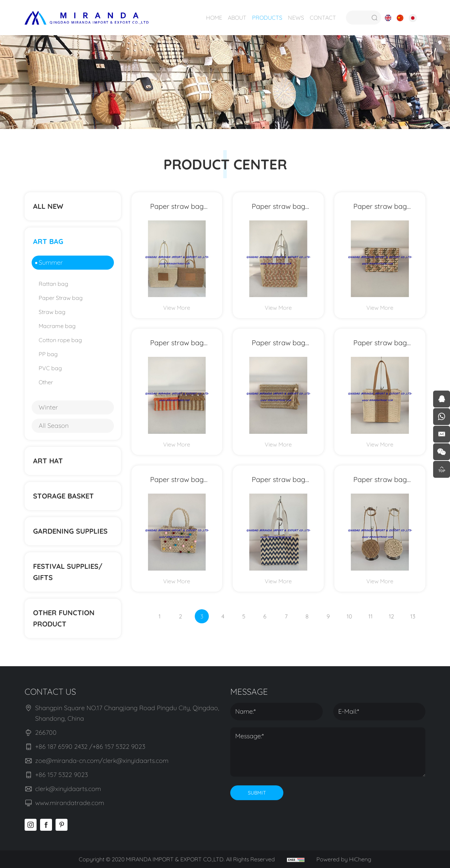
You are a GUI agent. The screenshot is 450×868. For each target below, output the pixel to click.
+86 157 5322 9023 (62, 775)
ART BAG (48, 241)
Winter (48, 407)
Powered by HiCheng (344, 859)
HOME (214, 18)
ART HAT (48, 461)
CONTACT (323, 18)
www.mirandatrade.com (70, 803)
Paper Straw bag (61, 298)
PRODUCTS (267, 18)
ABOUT (237, 18)
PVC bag (50, 368)
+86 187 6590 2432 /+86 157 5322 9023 (90, 747)
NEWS (296, 18)
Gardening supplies (70, 531)
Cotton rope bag (60, 340)
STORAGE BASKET (63, 496)
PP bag (48, 354)
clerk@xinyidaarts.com (68, 789)
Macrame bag (57, 326)
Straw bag (52, 312)
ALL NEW (48, 206)
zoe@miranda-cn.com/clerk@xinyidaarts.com (102, 761)
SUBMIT (257, 793)
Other (46, 382)
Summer (51, 262)
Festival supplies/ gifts (68, 572)
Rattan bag (53, 284)
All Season (54, 426)
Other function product (64, 618)
